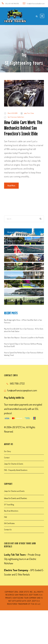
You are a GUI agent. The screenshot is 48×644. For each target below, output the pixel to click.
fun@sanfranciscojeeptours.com (22, 390)
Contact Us (8, 530)
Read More (11, 186)
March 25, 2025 (13, 113)
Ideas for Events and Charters (15, 498)
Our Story (7, 451)
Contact (7, 458)
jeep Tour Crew (29, 113)
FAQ (6, 517)
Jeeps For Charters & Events (14, 464)
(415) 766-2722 (17, 383)
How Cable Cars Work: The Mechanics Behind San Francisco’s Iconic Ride (23, 128)
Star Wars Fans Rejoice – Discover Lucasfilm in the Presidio (24, 338)
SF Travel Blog (9, 505)
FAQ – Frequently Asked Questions (16, 470)
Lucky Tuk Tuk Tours (15, 555)
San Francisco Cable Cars (16, 117)
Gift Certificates (9, 523)
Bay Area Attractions (11, 511)
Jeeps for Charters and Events (14, 491)
